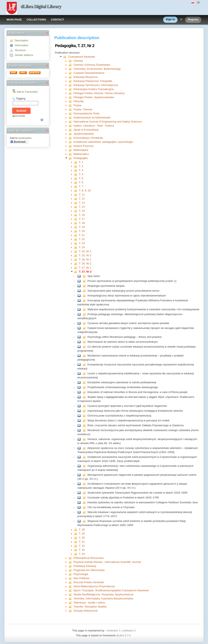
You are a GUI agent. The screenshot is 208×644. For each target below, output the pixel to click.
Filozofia (79, 101)
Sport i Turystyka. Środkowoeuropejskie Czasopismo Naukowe (111, 590)
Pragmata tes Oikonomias (89, 570)
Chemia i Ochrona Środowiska (92, 65)
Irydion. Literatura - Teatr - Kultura (94, 126)
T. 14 (82, 207)
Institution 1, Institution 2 (121, 631)
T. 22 (82, 239)
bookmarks (25, 138)
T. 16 (82, 215)
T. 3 (81, 170)
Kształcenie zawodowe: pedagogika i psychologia (103, 142)
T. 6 (81, 182)
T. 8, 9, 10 (85, 191)
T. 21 (82, 235)
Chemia (78, 61)
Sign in (170, 20)
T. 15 (82, 211)
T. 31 (82, 542)
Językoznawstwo (84, 134)
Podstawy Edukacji (85, 566)
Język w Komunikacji (86, 130)
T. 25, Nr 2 (85, 255)
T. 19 (82, 227)
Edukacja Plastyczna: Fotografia (93, 81)
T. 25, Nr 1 (85, 251)
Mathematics (81, 154)
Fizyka (77, 105)
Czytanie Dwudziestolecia (89, 73)
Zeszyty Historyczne (86, 611)
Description (22, 40)
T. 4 (81, 174)
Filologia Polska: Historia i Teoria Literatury (99, 93)
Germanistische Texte (87, 113)
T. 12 (82, 199)
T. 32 (82, 546)
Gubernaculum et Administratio (92, 118)
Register (193, 20)
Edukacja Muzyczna (86, 77)
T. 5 (81, 178)
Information (22, 45)
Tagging (21, 98)
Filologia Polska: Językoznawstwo (94, 97)
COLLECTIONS (36, 20)
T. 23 (82, 243)
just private (20, 116)
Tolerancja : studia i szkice (89, 603)
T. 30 (82, 538)
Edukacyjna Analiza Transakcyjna (94, 89)
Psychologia (81, 574)
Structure (20, 50)
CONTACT (57, 20)
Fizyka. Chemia (83, 109)
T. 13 (82, 203)
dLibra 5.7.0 (124, 635)
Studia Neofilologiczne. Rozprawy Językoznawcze (104, 594)
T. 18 (82, 223)
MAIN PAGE (14, 20)
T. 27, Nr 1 (85, 268)
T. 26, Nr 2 (85, 264)
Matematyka (81, 150)
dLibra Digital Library (41, 6)
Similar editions (24, 55)
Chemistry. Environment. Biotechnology (97, 69)
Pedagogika (81, 158)
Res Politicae (81, 578)
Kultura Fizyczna (84, 146)
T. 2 (81, 166)
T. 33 (82, 550)
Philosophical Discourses (89, 558)
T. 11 (82, 195)
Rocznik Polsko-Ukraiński (89, 582)
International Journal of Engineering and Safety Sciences (108, 122)
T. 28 (82, 530)
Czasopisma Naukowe (82, 57)
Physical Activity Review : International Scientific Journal (107, 562)
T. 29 (82, 534)
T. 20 (82, 231)
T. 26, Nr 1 (85, 259)
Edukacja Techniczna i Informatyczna (96, 85)
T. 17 (82, 219)
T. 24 (82, 247)
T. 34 (82, 554)
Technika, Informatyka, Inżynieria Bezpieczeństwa (103, 598)
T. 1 (81, 162)
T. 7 (81, 186)
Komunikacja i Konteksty (88, 138)
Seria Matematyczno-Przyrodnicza (94, 586)
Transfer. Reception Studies (90, 607)
